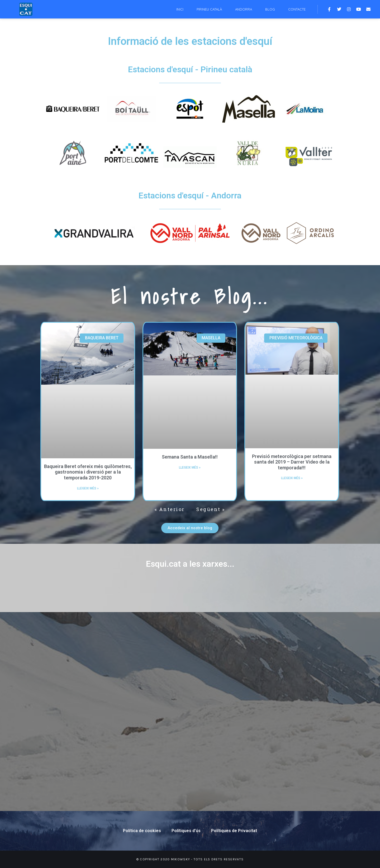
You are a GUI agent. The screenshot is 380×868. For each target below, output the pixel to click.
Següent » (211, 509)
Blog (270, 9)
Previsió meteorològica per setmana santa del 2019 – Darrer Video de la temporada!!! (292, 462)
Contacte (297, 9)
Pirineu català (209, 9)
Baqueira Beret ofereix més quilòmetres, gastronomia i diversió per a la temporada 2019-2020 (88, 472)
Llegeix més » (88, 488)
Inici (180, 9)
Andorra (244, 9)
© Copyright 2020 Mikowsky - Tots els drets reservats (190, 859)
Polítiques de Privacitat (234, 831)
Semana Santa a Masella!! (190, 457)
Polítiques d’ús (186, 831)
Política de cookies (142, 831)
